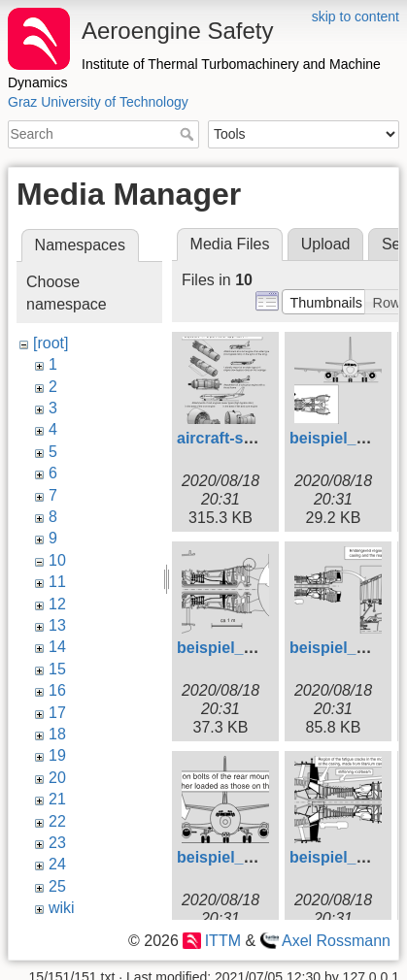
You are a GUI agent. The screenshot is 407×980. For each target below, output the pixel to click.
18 (57, 734)
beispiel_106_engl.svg (259, 857)
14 (57, 647)
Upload (326, 244)
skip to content (356, 16)
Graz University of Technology (98, 102)
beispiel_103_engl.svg (259, 648)
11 (57, 582)
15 (57, 669)
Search (189, 134)
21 (57, 799)
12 (57, 604)
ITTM (223, 941)
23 (57, 843)
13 (57, 625)
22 (57, 821)
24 (57, 864)
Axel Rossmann (336, 941)
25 (57, 886)
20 (57, 778)
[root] (51, 343)
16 (57, 690)
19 (57, 755)
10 (57, 560)
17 (57, 713)
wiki (62, 908)
